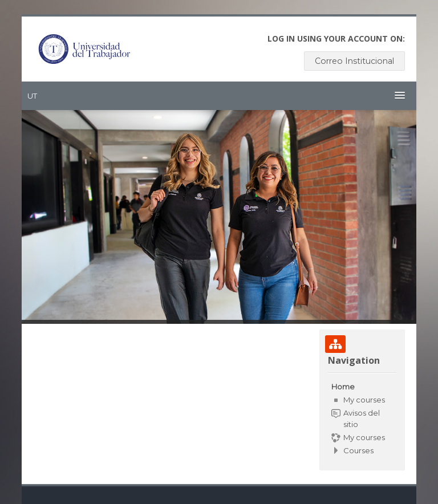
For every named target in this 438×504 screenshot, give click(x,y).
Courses (358, 450)
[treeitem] (362, 418)
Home (343, 387)
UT (32, 96)
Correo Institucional (354, 61)
